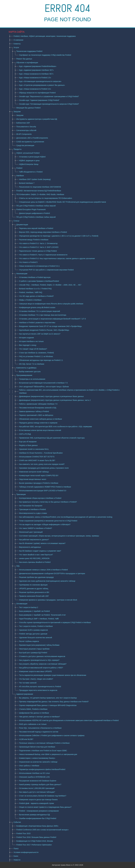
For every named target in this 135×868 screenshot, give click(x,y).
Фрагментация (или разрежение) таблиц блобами (39, 645)
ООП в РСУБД (25, 434)
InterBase (20, 176)
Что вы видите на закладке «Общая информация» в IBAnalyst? (45, 524)
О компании (18, 40)
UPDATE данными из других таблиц (34, 589)
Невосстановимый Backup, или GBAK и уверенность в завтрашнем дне (48, 754)
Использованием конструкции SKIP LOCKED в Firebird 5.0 (43, 491)
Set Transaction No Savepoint (31, 506)
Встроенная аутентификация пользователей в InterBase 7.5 (43, 383)
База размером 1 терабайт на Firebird (34, 611)
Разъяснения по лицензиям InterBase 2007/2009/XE (40, 187)
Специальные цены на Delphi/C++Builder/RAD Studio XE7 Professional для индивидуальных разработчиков (63, 202)
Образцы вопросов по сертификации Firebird (37, 93)
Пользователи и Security (26, 127)
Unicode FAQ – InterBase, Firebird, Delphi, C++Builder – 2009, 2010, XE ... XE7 (50, 285)
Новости (17, 860)
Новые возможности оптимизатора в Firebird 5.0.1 (39, 266)
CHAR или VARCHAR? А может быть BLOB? (37, 460)
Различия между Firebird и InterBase (34, 240)
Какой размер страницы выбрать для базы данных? (40, 784)
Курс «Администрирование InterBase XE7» (36, 70)
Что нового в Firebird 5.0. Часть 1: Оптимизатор (38, 243)
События (17, 822)
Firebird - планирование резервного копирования (39, 811)
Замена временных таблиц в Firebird (34, 411)
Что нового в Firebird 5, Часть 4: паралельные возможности (43, 255)
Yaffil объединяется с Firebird (31, 172)
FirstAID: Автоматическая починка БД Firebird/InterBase (39, 191)
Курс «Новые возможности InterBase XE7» (36, 74)
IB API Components (24, 134)
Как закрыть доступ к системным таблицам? (37, 792)
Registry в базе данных (28, 445)
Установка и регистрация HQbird (32, 157)
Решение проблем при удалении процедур (36, 577)
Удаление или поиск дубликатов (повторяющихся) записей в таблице (47, 581)
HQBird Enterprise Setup (29, 164)
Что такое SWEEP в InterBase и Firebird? (36, 528)
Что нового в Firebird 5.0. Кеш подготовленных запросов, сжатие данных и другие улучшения (57, 258)
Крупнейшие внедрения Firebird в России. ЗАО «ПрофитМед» (44, 330)
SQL (18, 566)
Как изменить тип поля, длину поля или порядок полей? (42, 464)
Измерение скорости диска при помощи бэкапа (38, 800)
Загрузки (17, 112)
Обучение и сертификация (27, 63)
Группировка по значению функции (33, 585)
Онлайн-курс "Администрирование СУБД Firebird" (39, 100)
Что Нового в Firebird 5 (28, 262)
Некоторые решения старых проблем (34, 649)
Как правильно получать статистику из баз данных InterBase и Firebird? (48, 502)
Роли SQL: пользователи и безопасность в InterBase (40, 728)
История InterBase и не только (31, 341)
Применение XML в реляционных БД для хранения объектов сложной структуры (52, 438)
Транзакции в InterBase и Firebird (32, 509)
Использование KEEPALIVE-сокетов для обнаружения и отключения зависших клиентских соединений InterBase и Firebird (69, 720)
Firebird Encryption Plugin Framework (31, 209)
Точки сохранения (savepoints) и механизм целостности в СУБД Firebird (48, 521)
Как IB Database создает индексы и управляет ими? (40, 551)
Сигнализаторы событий (26, 130)
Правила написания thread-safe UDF (34, 596)
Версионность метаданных (30, 547)
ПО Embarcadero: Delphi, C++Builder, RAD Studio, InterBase (40, 194)
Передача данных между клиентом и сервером (38, 423)
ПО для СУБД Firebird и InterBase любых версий (36, 206)
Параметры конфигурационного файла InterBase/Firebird (42, 769)
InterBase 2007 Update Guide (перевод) (35, 179)
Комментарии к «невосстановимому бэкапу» (37, 758)
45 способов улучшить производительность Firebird (40, 687)
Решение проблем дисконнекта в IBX (34, 592)
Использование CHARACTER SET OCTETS (37, 457)
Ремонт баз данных (24, 59)
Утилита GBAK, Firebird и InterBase (33, 709)
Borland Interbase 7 (27, 183)
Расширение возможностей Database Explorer (38, 781)
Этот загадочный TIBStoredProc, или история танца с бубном (44, 387)
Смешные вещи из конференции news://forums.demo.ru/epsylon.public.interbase (51, 304)
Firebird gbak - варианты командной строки (37, 803)
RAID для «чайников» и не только (33, 724)
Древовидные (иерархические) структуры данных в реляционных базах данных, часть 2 (55, 400)
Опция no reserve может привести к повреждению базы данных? (45, 807)
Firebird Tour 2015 (23, 833)
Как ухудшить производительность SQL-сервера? (39, 660)
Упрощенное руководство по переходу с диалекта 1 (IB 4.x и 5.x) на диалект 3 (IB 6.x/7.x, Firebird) (59, 236)
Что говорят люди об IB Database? (33, 349)
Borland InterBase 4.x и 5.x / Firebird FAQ (35, 289)
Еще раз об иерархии (28, 442)
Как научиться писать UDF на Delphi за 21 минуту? (40, 334)
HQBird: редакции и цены (29, 161)
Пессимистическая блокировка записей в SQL (38, 408)
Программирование (24, 375)
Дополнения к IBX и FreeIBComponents (32, 138)
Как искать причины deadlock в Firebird (35, 562)
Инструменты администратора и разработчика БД (37, 119)
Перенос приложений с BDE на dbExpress (36, 415)
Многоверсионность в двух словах (33, 513)
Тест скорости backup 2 (29, 607)
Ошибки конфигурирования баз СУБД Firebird (38, 818)
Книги (16, 856)
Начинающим (22, 274)
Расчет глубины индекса (29, 641)
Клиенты (17, 44)
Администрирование (25, 694)
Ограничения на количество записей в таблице (38, 762)
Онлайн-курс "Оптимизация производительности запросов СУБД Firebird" (49, 104)
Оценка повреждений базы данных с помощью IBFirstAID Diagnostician (48, 705)
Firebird (19, 168)
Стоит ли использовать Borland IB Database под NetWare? (43, 796)
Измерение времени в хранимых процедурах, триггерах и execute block (48, 600)
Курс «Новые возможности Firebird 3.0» (35, 89)
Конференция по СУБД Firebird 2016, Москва (35, 841)
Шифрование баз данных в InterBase (34, 713)
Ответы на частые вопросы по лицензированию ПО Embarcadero (46, 198)
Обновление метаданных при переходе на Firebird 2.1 (41, 360)
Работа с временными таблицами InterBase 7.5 (38, 404)
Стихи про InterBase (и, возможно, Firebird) (37, 353)
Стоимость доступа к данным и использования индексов (42, 656)
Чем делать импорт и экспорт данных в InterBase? (40, 717)
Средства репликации (25, 145)
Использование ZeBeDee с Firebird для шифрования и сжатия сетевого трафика (52, 735)
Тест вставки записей (28, 683)
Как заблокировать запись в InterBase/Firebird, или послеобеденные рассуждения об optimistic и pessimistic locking (66, 517)
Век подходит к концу (28, 345)
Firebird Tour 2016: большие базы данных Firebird (36, 837)
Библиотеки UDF (23, 123)
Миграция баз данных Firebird (28, 108)
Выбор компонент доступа (30, 372)
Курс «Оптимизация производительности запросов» (40, 81)
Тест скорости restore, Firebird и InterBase (36, 626)
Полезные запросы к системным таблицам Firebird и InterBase (44, 743)
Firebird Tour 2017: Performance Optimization (34, 845)
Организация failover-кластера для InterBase (37, 747)
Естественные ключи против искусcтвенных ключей (40, 430)
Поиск (16, 849)
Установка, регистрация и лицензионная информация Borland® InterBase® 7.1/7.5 (52, 319)
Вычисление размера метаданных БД (34, 815)
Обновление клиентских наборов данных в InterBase (41, 419)
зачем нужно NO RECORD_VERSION (34, 558)
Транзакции (21, 494)
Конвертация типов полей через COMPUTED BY (39, 476)
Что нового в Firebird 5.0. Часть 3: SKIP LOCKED (39, 247)
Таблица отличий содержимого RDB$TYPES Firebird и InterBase (45, 487)
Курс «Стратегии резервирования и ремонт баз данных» (42, 85)
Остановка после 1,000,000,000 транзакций (37, 788)
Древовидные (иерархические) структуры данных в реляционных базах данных (51, 396)
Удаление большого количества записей (36, 638)
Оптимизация (22, 604)
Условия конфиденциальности (26, 852)
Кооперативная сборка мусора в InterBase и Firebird (40, 498)
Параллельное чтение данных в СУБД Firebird (38, 251)
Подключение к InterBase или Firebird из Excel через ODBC (43, 751)
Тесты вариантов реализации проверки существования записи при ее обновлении (53, 675)
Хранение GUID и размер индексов (33, 630)
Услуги (16, 47)
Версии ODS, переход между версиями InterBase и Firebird (43, 232)
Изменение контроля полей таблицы (34, 472)
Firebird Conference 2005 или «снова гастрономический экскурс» (43, 830)
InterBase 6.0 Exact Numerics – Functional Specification (41, 453)
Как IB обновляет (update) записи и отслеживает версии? (42, 543)
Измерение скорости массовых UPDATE (36, 671)
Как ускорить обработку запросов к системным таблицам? (43, 664)
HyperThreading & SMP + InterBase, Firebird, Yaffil (39, 619)
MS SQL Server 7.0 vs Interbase (32, 364)
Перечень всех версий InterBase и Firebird (36, 228)
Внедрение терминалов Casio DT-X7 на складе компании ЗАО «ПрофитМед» (51, 326)
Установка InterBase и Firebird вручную (35, 277)
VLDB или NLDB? (26, 739)
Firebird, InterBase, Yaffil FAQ (31, 292)
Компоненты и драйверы (26, 368)
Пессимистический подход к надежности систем (39, 732)
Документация (22, 225)
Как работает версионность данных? (34, 540)
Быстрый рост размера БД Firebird (33, 653)
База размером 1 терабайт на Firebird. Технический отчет (42, 615)
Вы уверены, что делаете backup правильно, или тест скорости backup (48, 698)
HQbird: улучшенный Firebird (28, 153)
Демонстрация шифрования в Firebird (35, 213)
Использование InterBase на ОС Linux (35, 773)
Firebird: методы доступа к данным (33, 634)
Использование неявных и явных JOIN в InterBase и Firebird (43, 570)
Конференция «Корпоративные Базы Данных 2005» (37, 826)
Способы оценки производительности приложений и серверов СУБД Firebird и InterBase (55, 622)
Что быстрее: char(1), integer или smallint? (36, 679)
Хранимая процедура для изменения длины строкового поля (44, 468)
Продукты (18, 149)
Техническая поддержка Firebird (29, 51)
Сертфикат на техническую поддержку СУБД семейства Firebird (45, 55)
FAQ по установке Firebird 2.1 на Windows (36, 356)
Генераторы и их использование (32, 379)
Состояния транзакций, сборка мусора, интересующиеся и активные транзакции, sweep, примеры (59, 536)
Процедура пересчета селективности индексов (38, 690)
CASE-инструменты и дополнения (30, 142)
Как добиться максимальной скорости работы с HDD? (41, 668)
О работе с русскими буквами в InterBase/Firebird (39, 281)
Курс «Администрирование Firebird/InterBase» (38, 66)
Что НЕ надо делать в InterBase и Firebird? (36, 296)
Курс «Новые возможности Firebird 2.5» (35, 78)
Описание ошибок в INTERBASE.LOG (34, 777)
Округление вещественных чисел (33, 479)
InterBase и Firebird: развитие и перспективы (37, 323)
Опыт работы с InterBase (29, 766)
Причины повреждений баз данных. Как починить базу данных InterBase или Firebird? (54, 702)
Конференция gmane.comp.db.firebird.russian (37, 307)
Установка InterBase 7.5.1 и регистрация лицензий (40, 311)
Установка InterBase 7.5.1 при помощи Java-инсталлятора (43, 315)
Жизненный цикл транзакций (31, 532)
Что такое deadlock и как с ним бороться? (36, 555)
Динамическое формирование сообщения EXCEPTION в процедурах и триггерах (52, 573)
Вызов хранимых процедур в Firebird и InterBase (39, 483)
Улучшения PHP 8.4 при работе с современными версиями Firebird (46, 270)
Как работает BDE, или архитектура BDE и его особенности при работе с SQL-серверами (56, 427)
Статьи (16, 221)
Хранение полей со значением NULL (34, 449)
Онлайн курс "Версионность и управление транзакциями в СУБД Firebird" (49, 96)
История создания (27, 338)
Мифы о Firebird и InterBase (30, 300)
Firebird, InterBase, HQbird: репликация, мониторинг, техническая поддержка (45, 36)
